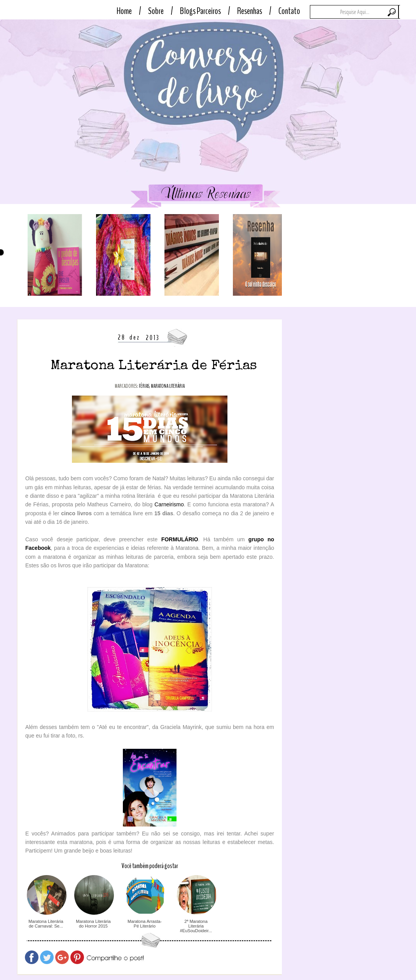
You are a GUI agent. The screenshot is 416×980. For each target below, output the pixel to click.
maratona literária (168, 386)
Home (124, 11)
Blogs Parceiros (200, 11)
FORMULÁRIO (180, 539)
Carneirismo (169, 504)
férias (144, 386)
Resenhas (250, 11)
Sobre (156, 11)
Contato (289, 11)
